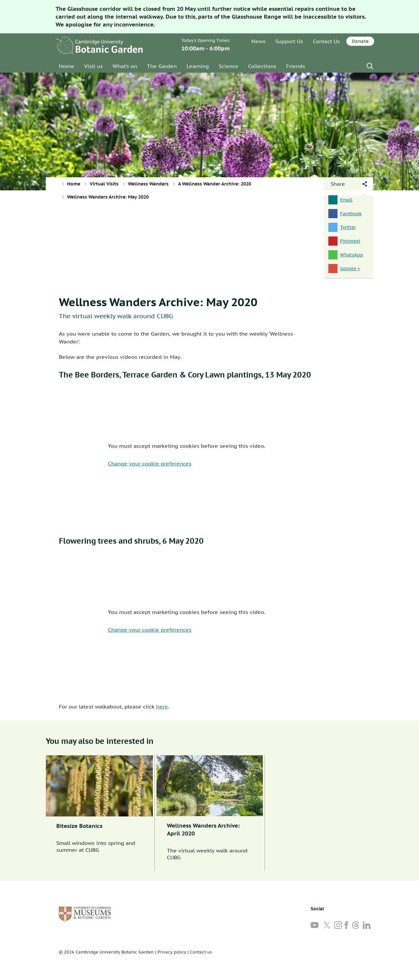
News (258, 41)
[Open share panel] (343, 184)
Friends (296, 66)
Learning (198, 66)
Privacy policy (172, 952)
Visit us (93, 66)
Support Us (289, 41)
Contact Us (326, 41)
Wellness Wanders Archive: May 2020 (158, 302)
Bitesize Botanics (79, 826)
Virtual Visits (104, 184)
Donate (360, 41)
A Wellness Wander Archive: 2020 (215, 184)
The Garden (162, 66)
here (162, 707)
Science (228, 66)
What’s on (125, 66)
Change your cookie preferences (150, 464)
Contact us (201, 952)
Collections (262, 66)
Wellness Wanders (148, 184)
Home (67, 66)
